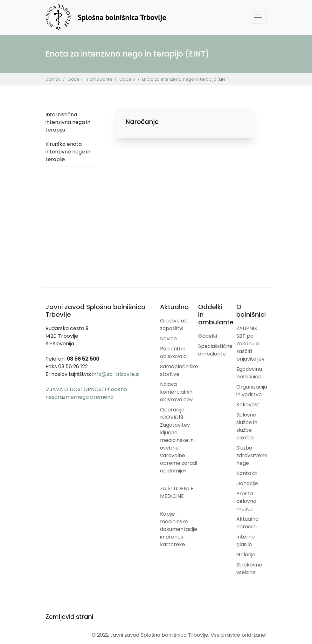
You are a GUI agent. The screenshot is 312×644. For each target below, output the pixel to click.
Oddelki (127, 79)
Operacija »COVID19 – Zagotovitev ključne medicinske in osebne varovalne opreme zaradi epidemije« (178, 440)
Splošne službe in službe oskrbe (247, 426)
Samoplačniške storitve (179, 370)
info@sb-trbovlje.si (116, 374)
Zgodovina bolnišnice (249, 373)
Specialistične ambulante (215, 350)
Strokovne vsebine (249, 569)
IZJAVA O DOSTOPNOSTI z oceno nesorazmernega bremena (86, 393)
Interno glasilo (246, 541)
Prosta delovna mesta (246, 501)
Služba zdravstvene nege (252, 455)
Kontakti (247, 473)
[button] (185, 122)
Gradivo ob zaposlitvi (174, 325)
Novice (168, 339)
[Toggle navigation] (258, 17)
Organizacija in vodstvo (252, 391)
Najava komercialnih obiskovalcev (176, 392)
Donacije (247, 483)
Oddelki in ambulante (90, 79)
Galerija (246, 555)
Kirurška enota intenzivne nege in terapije (68, 152)
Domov (53, 79)
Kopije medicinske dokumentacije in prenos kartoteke (179, 529)
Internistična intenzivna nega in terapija (68, 122)
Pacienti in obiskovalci (174, 353)
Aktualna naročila (247, 523)
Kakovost (248, 405)
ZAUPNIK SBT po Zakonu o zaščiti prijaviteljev (250, 344)
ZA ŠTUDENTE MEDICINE (177, 492)
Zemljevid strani (69, 617)
